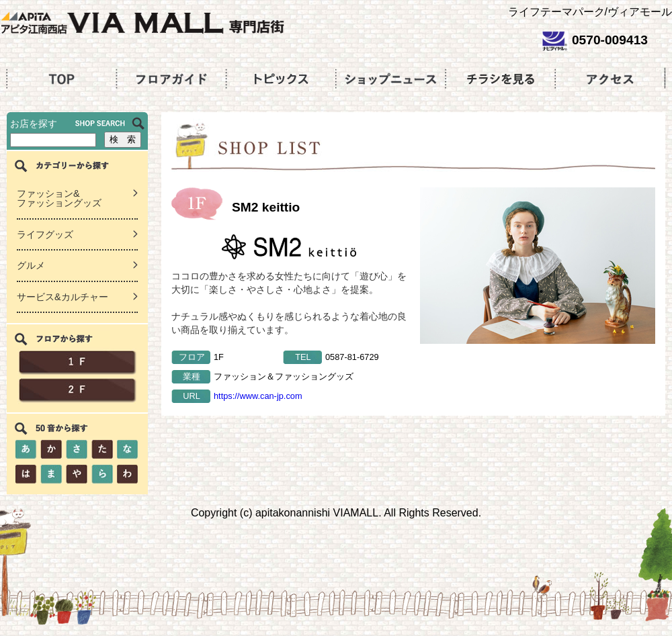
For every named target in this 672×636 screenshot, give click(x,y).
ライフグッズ (45, 234)
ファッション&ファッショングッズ (59, 198)
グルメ (31, 265)
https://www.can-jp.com (258, 396)
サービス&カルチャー (62, 297)
